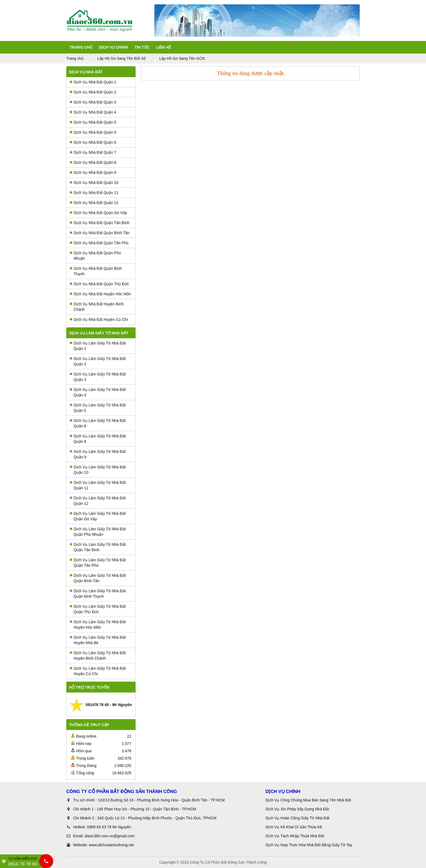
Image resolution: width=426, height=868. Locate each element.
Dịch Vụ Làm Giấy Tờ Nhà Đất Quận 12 (98, 501)
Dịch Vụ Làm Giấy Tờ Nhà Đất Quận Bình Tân (98, 578)
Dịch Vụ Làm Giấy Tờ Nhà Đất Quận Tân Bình (98, 547)
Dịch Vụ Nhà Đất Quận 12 (94, 203)
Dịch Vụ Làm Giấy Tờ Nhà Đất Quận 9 (98, 454)
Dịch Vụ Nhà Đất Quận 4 (93, 112)
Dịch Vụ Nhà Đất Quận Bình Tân (100, 233)
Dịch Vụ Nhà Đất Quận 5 (93, 122)
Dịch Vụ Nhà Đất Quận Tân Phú (99, 243)
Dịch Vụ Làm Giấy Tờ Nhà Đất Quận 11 (98, 485)
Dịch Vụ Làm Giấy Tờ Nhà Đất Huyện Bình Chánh (98, 656)
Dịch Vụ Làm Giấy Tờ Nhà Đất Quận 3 (98, 377)
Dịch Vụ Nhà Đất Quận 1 (93, 82)
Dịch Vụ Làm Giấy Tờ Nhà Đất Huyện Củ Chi (98, 671)
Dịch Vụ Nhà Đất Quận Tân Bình (100, 223)
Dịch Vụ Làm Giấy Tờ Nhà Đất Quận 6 (98, 423)
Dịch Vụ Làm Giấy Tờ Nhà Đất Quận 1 (98, 346)
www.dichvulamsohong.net (111, 845)
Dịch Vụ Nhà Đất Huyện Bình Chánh (97, 307)
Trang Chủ (81, 47)
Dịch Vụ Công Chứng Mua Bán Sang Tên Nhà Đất (308, 800)
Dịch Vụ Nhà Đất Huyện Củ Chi (99, 319)
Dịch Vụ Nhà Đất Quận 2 (93, 92)
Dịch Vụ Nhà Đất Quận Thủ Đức (99, 284)
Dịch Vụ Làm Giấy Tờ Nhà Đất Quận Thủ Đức (98, 609)
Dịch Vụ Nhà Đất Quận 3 (93, 102)
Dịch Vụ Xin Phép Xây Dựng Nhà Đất (297, 809)
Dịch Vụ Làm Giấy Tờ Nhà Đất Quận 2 (98, 361)
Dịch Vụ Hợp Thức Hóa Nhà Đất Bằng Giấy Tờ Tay (309, 845)
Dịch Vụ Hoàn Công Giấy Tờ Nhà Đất (297, 818)
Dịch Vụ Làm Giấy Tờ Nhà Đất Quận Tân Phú (98, 563)
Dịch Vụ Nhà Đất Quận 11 (94, 193)
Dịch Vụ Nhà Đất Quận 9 (93, 173)
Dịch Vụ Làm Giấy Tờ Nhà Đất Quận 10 (98, 470)
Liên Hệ (164, 47)
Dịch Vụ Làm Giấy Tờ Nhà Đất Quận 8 (98, 439)
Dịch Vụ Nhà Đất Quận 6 (93, 142)
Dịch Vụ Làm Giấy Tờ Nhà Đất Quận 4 (98, 392)
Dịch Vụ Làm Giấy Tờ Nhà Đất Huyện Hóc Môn (98, 625)
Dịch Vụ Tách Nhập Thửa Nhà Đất (295, 836)
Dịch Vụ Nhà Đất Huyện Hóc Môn (100, 294)
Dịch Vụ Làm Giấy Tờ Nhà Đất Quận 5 (98, 408)
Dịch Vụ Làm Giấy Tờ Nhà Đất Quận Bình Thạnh (98, 594)
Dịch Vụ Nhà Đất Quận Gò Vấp (98, 213)
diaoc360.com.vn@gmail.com (110, 836)
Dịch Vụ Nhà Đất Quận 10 (94, 183)
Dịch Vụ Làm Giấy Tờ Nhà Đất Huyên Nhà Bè (98, 640)
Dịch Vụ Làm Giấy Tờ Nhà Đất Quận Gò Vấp (98, 516)
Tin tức (142, 47)
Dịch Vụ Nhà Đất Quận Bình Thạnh (96, 271)
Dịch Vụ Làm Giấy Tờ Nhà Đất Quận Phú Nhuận (98, 532)
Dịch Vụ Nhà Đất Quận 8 (93, 162)
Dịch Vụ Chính (113, 47)
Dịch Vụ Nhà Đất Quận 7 (93, 152)
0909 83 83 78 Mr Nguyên (109, 827)
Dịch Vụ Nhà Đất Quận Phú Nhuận (95, 256)
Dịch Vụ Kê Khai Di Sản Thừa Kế (294, 827)
